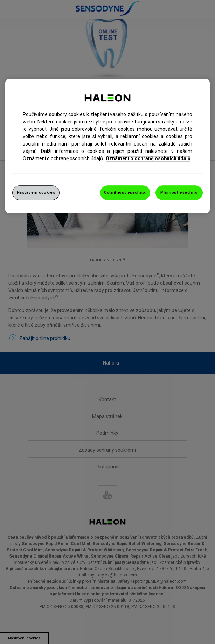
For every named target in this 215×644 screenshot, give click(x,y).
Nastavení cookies (36, 192)
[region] (107, 146)
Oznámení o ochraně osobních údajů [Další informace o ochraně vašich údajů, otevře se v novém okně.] (148, 158)
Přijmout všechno (179, 192)
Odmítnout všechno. (125, 192)
